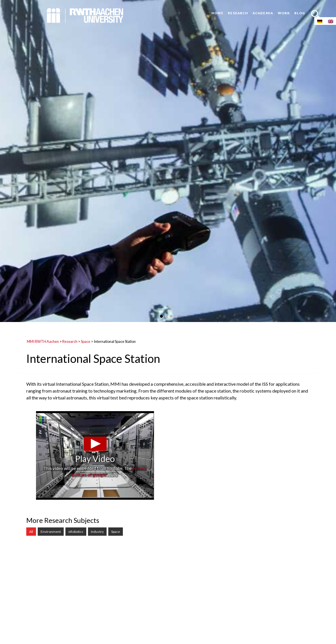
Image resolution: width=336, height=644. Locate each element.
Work (284, 13)
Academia (263, 13)
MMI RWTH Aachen (43, 341)
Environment (51, 532)
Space (86, 341)
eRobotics (76, 532)
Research (238, 13)
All (31, 532)
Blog (300, 13)
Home (217, 13)
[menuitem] (320, 21)
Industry (97, 532)
